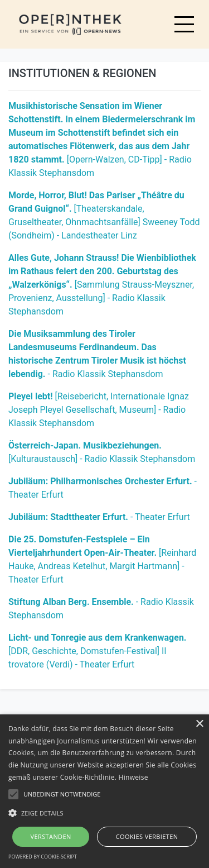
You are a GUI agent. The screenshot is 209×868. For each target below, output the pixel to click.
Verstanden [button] (50, 836)
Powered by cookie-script (43, 857)
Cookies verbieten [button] (147, 836)
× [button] (199, 724)
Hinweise (133, 777)
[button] (104, 813)
